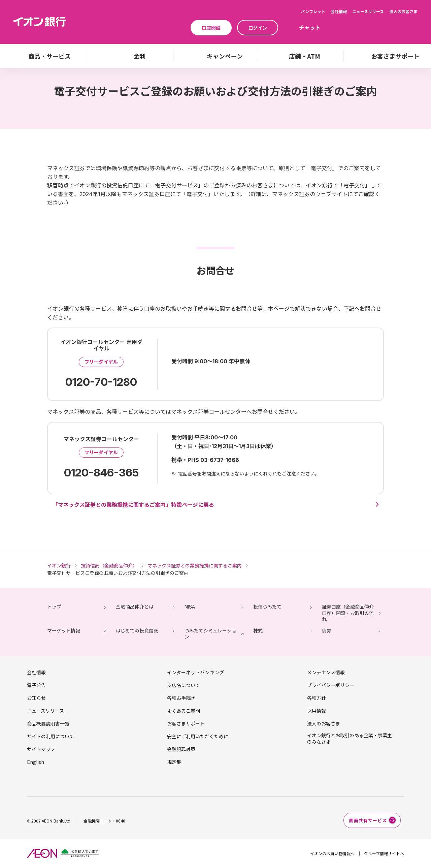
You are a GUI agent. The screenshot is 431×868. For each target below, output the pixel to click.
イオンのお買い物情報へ (332, 853)
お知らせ (36, 698)
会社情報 (339, 11)
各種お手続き (181, 698)
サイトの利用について (51, 736)
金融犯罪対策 (181, 749)
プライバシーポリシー (331, 685)
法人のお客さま (403, 11)
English (36, 762)
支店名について (184, 685)
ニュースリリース (368, 11)
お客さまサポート (186, 723)
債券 (327, 631)
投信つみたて (267, 607)
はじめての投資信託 (137, 631)
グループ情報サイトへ (384, 853)
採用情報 (317, 711)
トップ (54, 607)
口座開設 (211, 28)
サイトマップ (41, 749)
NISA (190, 607)
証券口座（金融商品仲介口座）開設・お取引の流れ (348, 613)
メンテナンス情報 (326, 672)
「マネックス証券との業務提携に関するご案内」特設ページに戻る (133, 505)
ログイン (258, 28)
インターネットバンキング (195, 672)
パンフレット (313, 11)
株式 (258, 631)
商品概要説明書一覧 (48, 723)
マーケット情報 (64, 631)
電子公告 (36, 685)
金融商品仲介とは (135, 607)
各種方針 (317, 698)
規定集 (174, 762)
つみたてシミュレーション (210, 634)
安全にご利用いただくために (198, 736)
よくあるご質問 (184, 711)
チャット (310, 27)
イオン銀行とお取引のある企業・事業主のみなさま (350, 738)
